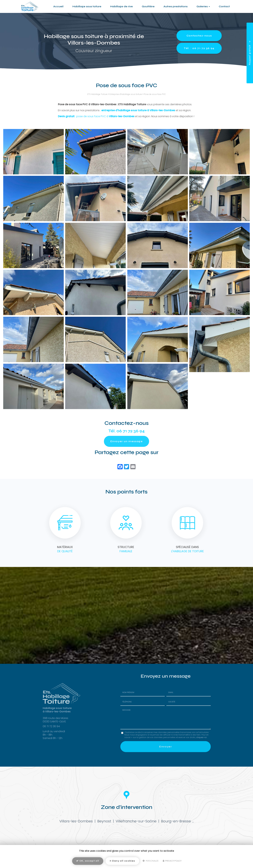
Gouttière (148, 6)
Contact (224, 6)
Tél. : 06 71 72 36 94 (199, 48)
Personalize (151, 861)
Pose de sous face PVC (155, 94)
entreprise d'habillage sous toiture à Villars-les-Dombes (138, 110)
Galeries (203, 6)
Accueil (58, 6)
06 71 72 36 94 (131, 431)
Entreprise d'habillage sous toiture (126, 94)
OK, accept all (88, 861)
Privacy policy (172, 861)
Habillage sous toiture (87, 6)
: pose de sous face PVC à (96, 116)
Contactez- (199, 36)
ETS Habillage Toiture (97, 94)
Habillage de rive (121, 6)
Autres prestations (175, 6)
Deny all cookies (122, 861)
